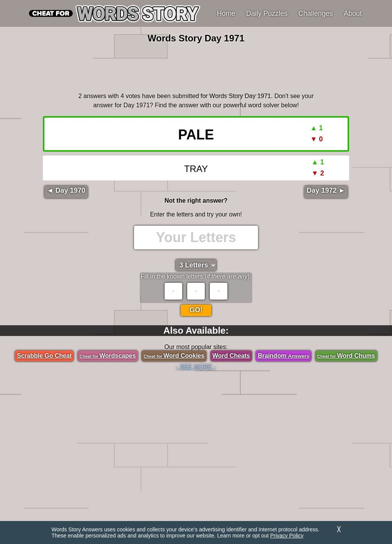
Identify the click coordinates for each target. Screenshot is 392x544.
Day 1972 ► (326, 190)
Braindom (283, 356)
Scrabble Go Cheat (44, 356)
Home (226, 13)
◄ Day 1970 (66, 190)
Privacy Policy (287, 536)
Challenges (316, 13)
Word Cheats (231, 356)
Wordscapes (108, 356)
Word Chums (346, 356)
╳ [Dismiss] (339, 529)
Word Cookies (174, 356)
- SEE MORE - (196, 367)
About (353, 13)
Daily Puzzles (267, 13)
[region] (196, 67)
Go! (196, 310)
